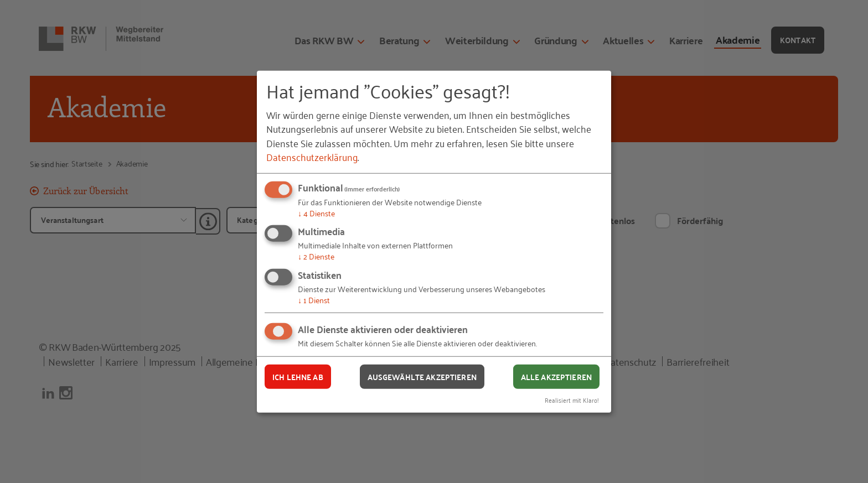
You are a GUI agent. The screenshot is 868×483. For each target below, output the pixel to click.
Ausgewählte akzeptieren (422, 376)
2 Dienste (316, 256)
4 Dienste (316, 213)
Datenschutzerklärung (312, 157)
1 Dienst (314, 300)
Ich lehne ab (298, 376)
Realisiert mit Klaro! (572, 400)
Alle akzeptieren (556, 376)
